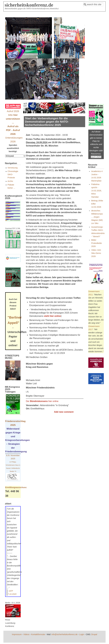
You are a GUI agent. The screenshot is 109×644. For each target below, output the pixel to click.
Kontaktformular (38, 634)
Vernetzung (13, 168)
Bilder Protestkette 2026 (96, 243)
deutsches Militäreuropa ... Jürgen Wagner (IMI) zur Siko (97, 217)
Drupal (94, 634)
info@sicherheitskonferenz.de (64, 634)
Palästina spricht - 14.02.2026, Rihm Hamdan (96, 191)
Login (82, 634)
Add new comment (64, 412)
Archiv (10, 181)
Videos (26, 634)
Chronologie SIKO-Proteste (13, 174)
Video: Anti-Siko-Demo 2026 (96, 253)
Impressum (17, 634)
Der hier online (42, 401)
